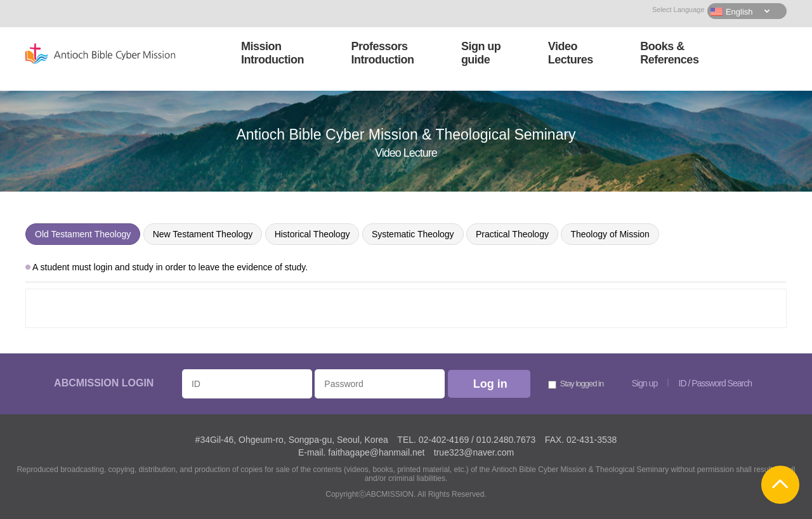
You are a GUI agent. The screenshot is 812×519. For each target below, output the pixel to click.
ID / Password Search (715, 383)
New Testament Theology (203, 234)
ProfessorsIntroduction (382, 53)
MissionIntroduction (272, 53)
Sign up (645, 383)
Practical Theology (512, 234)
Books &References (669, 53)
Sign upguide (481, 53)
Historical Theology (312, 234)
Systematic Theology (413, 234)
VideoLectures (571, 53)
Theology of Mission (610, 234)
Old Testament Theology (83, 234)
